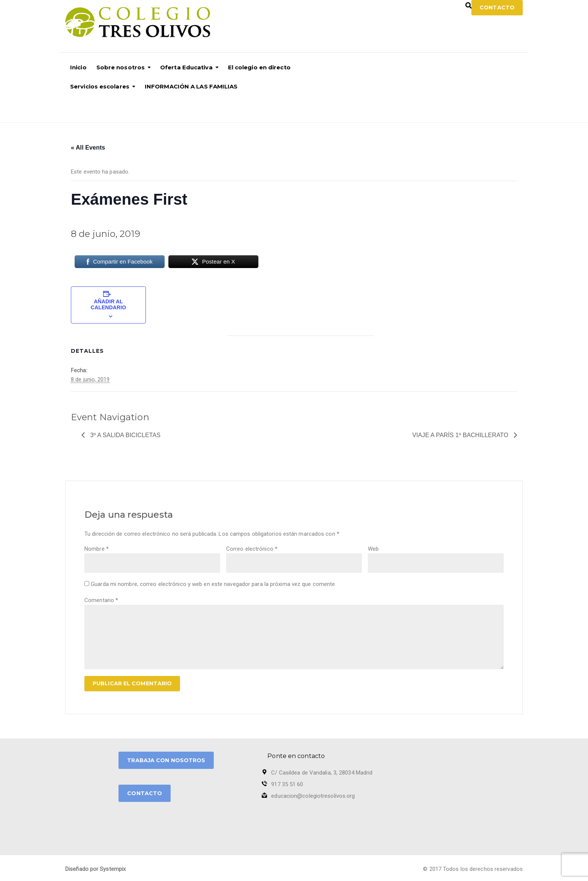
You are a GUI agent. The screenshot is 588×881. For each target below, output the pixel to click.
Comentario (101, 600)
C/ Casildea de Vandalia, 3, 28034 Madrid (322, 773)
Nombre (97, 549)
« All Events (88, 148)
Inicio (78, 67)
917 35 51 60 (287, 784)
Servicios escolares (100, 86)
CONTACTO (145, 793)
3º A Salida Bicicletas (124, 435)
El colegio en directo (259, 67)
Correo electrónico (252, 549)
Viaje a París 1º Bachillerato (461, 435)
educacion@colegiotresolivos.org (313, 796)
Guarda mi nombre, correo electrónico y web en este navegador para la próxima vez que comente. (213, 584)
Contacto (497, 7)
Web (373, 549)
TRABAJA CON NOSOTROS (166, 760)
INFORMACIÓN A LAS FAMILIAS (191, 86)
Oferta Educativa (186, 67)
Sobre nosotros (121, 67)
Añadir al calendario (108, 304)
